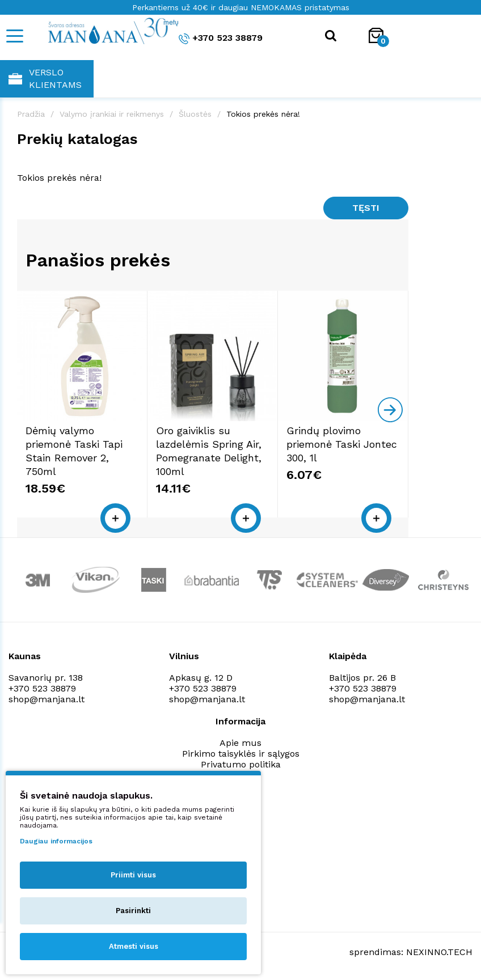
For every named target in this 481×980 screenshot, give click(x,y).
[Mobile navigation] (14, 36)
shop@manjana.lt (47, 699)
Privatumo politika (241, 764)
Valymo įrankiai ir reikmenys (112, 114)
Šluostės (195, 114)
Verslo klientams (45, 79)
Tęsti (366, 208)
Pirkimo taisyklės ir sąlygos (241, 754)
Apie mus (241, 743)
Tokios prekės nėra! (263, 114)
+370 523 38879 (221, 38)
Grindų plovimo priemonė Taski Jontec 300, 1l (342, 444)
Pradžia (31, 114)
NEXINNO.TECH (439, 952)
